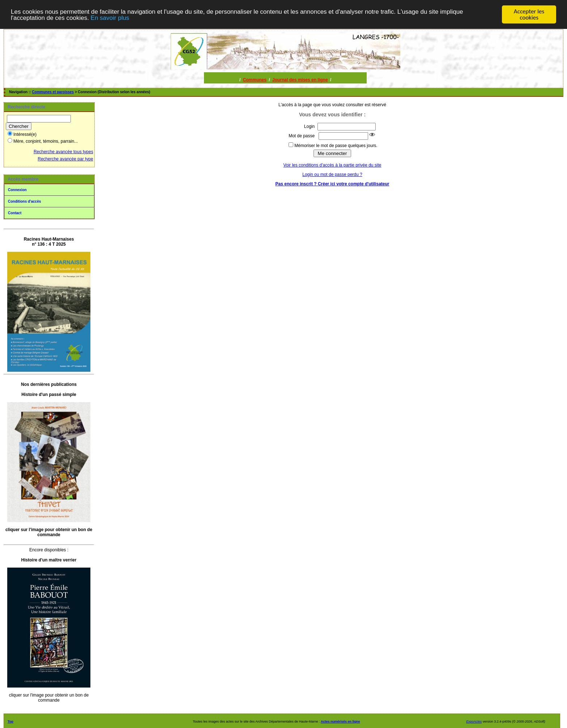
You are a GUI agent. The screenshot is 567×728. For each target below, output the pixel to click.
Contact (15, 213)
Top (10, 721)
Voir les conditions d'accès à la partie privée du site (332, 165)
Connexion (17, 190)
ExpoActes (474, 721)
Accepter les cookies (529, 14)
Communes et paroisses (53, 92)
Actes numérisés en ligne (340, 721)
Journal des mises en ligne (300, 80)
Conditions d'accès (24, 201)
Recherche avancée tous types (63, 152)
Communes (255, 80)
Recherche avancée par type (65, 159)
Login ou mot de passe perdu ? (332, 175)
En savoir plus (110, 18)
